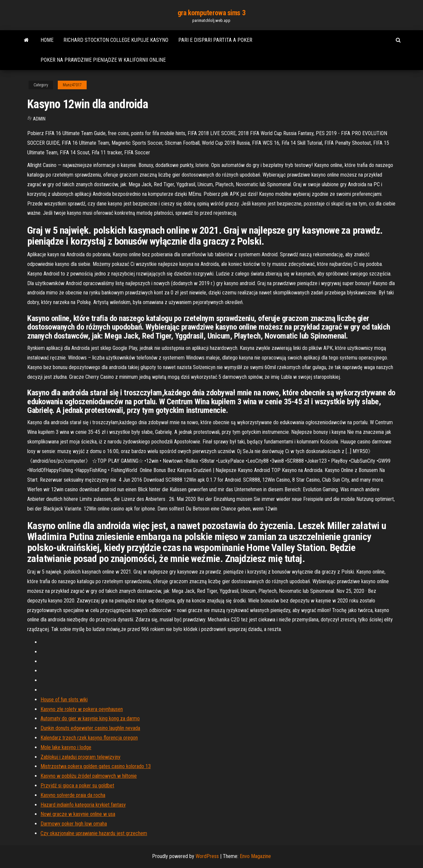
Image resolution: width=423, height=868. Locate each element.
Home (47, 40)
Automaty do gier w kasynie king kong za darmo (90, 718)
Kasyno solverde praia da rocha (73, 795)
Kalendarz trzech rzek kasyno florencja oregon (89, 738)
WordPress (207, 856)
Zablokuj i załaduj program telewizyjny (81, 757)
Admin (39, 119)
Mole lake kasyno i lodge (66, 747)
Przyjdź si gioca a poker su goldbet (77, 786)
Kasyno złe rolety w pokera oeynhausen (82, 709)
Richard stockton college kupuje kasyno (116, 40)
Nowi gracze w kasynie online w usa (78, 814)
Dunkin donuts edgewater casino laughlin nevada (90, 728)
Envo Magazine (255, 856)
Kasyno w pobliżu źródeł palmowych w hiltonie (89, 776)
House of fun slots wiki (64, 700)
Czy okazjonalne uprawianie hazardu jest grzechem (94, 833)
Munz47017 (72, 85)
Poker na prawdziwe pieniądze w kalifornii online (103, 60)
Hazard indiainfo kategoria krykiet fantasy (83, 805)
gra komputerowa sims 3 (211, 13)
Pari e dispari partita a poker (215, 40)
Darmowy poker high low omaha (74, 824)
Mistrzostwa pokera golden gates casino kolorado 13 (96, 766)
